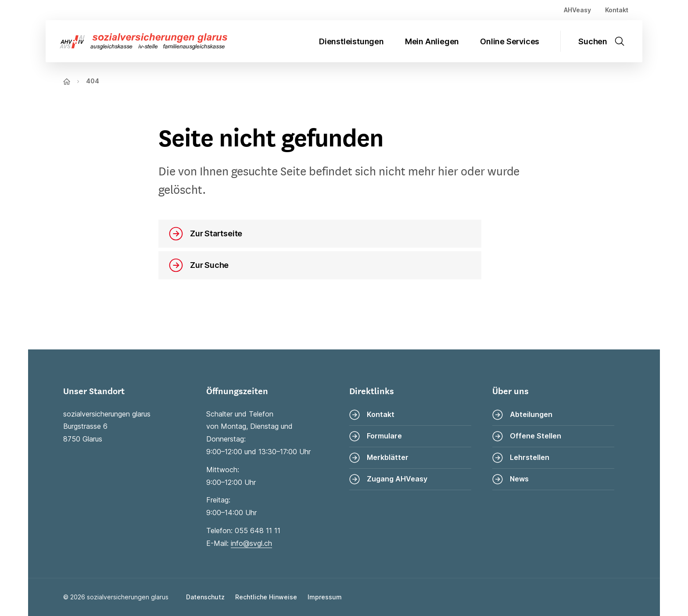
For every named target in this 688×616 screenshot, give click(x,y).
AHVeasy (577, 10)
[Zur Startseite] (136, 41)
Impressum (325, 597)
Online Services (510, 41)
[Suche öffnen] (607, 41)
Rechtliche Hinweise (266, 597)
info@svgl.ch (251, 543)
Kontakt (617, 10)
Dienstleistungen (351, 41)
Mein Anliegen (432, 41)
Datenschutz (205, 597)
